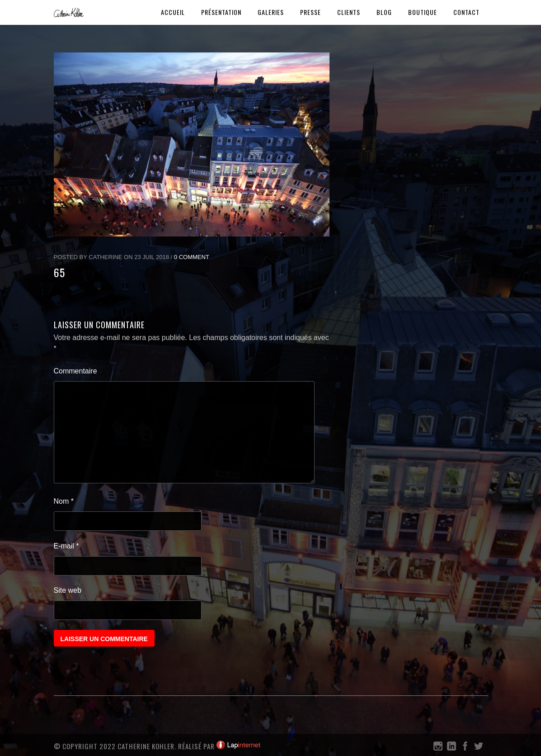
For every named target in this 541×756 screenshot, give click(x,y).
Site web (68, 590)
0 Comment (192, 257)
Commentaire (75, 371)
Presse (310, 12)
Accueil (173, 12)
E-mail (66, 546)
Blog (384, 12)
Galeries (271, 12)
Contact (466, 12)
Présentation (221, 12)
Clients (349, 12)
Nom (64, 501)
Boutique (423, 12)
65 (59, 272)
